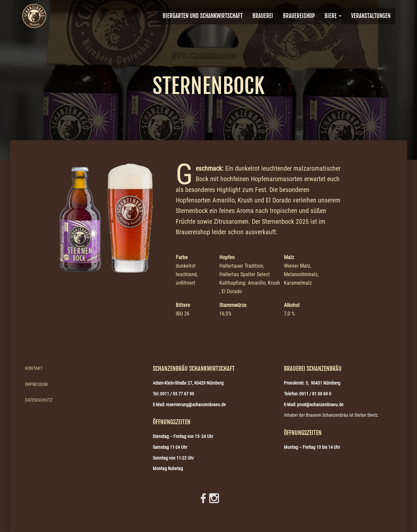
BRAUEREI (263, 16)
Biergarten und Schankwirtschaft (203, 16)
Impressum (36, 384)
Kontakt (34, 368)
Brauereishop (299, 16)
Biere (333, 16)
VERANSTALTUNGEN (371, 16)
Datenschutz (39, 400)
